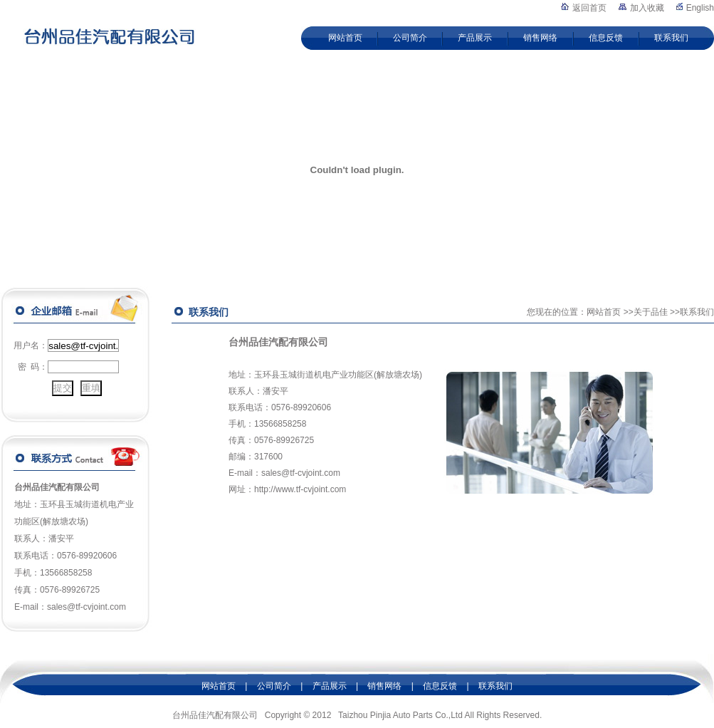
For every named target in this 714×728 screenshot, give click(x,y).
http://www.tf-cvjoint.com (300, 489)
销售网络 (540, 38)
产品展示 (475, 38)
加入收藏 (647, 8)
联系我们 (671, 38)
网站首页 (345, 38)
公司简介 (410, 38)
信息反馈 (606, 38)
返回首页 (589, 8)
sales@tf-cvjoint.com (301, 473)
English (700, 8)
